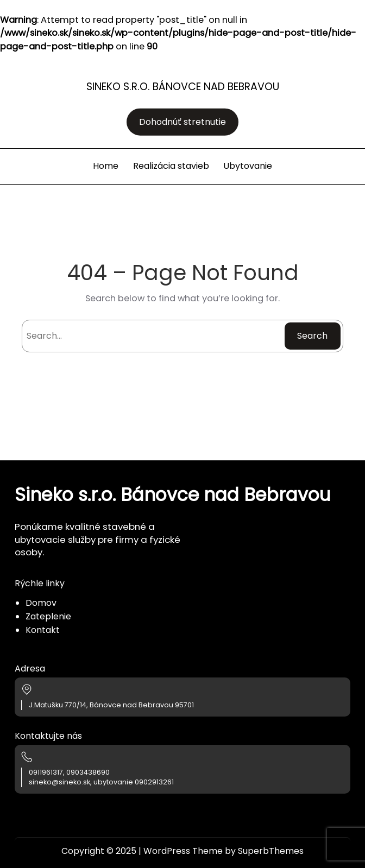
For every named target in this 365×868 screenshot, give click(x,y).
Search (312, 336)
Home (106, 166)
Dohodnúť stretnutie (182, 122)
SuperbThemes (271, 851)
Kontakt (43, 630)
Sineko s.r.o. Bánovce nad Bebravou (183, 87)
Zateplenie (48, 616)
